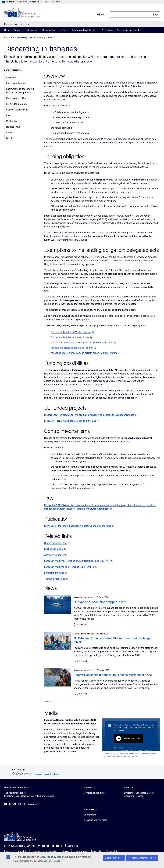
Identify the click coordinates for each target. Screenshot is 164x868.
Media (10, 138)
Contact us (73, 846)
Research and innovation (96, 820)
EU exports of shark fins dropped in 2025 (101, 602)
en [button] (101, 15)
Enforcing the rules (54, 573)
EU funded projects (16, 104)
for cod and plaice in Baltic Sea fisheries (72, 348)
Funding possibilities (17, 98)
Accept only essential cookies (142, 858)
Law (8, 115)
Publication (12, 121)
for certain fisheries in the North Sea (70, 337)
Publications (107, 30)
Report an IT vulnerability (16, 851)
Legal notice (97, 851)
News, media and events (128, 30)
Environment (90, 815)
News (9, 132)
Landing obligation (16, 83)
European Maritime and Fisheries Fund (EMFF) (69, 567)
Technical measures (55, 579)
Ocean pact (33, 30)
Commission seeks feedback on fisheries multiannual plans (113, 675)
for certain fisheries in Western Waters (71, 332)
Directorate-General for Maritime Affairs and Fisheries (139, 794)
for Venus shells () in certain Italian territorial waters (84, 353)
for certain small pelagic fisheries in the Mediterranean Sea (82, 343)
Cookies (66, 851)
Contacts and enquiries (95, 793)
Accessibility (113, 851)
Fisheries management (23, 38)
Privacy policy (80, 851)
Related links (13, 127)
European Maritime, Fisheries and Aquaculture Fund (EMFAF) (77, 561)
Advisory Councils (54, 555)
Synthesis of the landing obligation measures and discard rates (78, 526)
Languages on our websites (45, 851)
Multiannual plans (53, 549)
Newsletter (33, 804)
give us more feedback (48, 774)
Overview (11, 77)
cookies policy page (52, 857)
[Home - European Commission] (25, 13)
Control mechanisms (17, 110)
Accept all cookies (114, 858)
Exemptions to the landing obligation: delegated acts (20, 91)
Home (7, 30)
